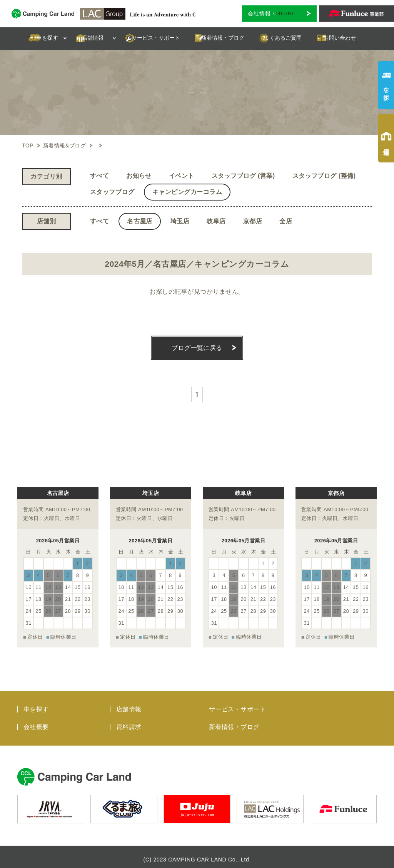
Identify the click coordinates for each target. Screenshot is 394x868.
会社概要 (36, 722)
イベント (182, 176)
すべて (99, 176)
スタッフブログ (112, 192)
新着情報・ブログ (234, 722)
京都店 (253, 221)
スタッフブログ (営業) (243, 176)
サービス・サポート (237, 704)
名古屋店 (140, 221)
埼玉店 (180, 221)
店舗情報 (129, 704)
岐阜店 (216, 221)
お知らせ (139, 176)
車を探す (36, 704)
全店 (286, 221)
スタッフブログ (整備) (324, 176)
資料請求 (129, 722)
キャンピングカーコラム (187, 192)
